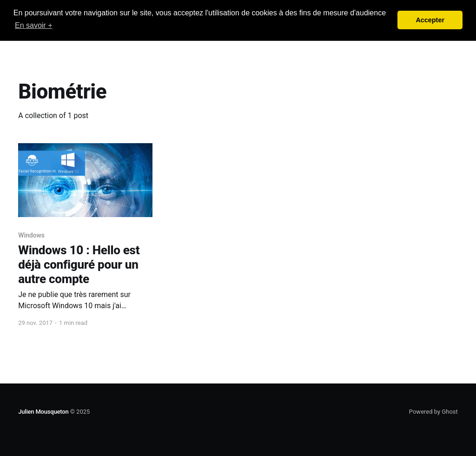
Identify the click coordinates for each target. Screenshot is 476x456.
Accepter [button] (430, 20)
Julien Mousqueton (43, 412)
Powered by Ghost (433, 412)
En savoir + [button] (33, 25)
